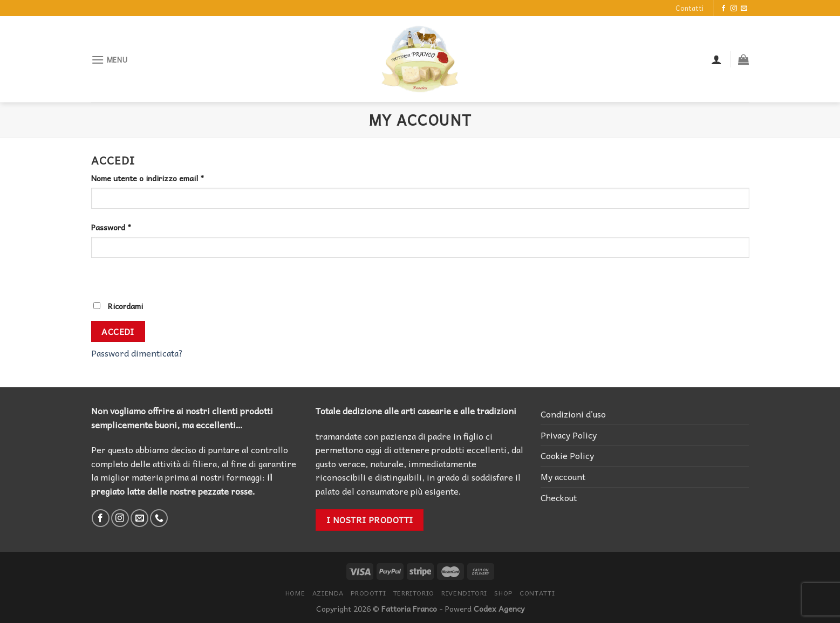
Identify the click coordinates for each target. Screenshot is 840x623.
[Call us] (159, 518)
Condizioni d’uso (573, 414)
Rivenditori (464, 593)
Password (111, 227)
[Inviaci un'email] (744, 9)
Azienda (328, 593)
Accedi (118, 331)
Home (295, 593)
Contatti (689, 8)
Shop (503, 593)
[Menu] (110, 60)
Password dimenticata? (137, 353)
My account (563, 476)
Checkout (559, 497)
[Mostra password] (102, 277)
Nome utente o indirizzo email (148, 178)
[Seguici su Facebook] (723, 9)
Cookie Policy (567, 455)
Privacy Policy (569, 435)
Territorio (414, 593)
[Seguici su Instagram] (734, 9)
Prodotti (368, 593)
